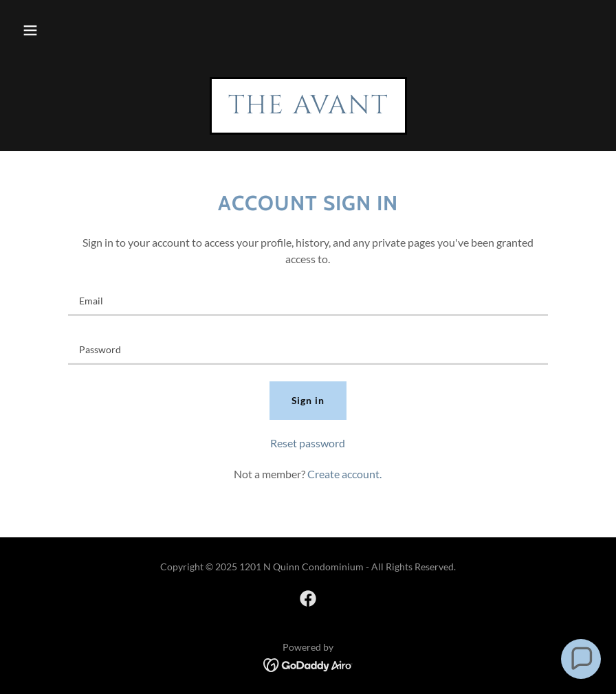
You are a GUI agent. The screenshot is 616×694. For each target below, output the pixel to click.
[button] (30, 30)
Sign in (308, 400)
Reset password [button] (308, 443)
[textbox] (308, 300)
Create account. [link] (344, 474)
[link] (308, 109)
